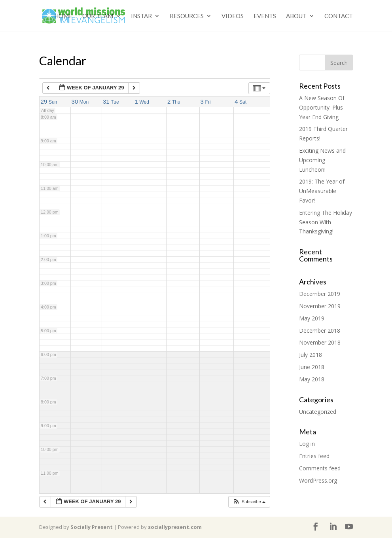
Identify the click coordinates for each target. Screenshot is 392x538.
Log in (307, 444)
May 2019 (312, 318)
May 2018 (312, 379)
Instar (141, 16)
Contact (339, 16)
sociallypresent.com (175, 527)
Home (63, 16)
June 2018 (312, 367)
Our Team (98, 16)
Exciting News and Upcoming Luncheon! (322, 160)
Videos (233, 16)
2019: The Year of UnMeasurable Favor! (322, 191)
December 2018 (320, 331)
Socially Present (92, 527)
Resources (187, 16)
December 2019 (320, 294)
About (296, 16)
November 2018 (320, 342)
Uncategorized (318, 412)
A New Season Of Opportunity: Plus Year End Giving (322, 107)
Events (265, 16)
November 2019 (320, 306)
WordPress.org (318, 480)
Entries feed (314, 456)
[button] (249, 502)
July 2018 (311, 355)
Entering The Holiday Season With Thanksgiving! (326, 222)
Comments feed (320, 468)
